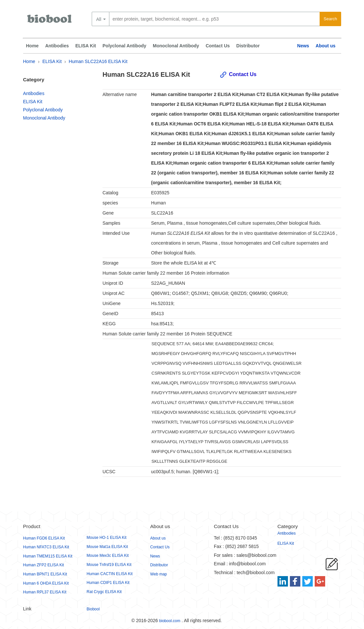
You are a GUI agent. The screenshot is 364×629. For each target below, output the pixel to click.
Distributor (248, 46)
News (303, 46)
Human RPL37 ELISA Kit (45, 592)
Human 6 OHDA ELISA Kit (46, 583)
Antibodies (57, 46)
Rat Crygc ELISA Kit (104, 592)
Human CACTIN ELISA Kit (110, 574)
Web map (158, 574)
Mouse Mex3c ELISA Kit (108, 556)
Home (32, 46)
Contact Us (218, 46)
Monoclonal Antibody (176, 46)
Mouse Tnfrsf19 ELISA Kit (109, 565)
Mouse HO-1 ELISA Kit (106, 538)
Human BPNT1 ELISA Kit (45, 574)
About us (326, 46)
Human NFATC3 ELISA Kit (46, 547)
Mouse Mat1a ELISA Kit (107, 547)
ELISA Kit (86, 46)
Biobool (93, 609)
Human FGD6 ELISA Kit (44, 538)
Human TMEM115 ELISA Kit (48, 556)
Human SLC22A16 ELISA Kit (98, 61)
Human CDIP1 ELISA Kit (108, 583)
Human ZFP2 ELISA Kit (44, 565)
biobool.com (170, 621)
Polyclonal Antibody (124, 46)
